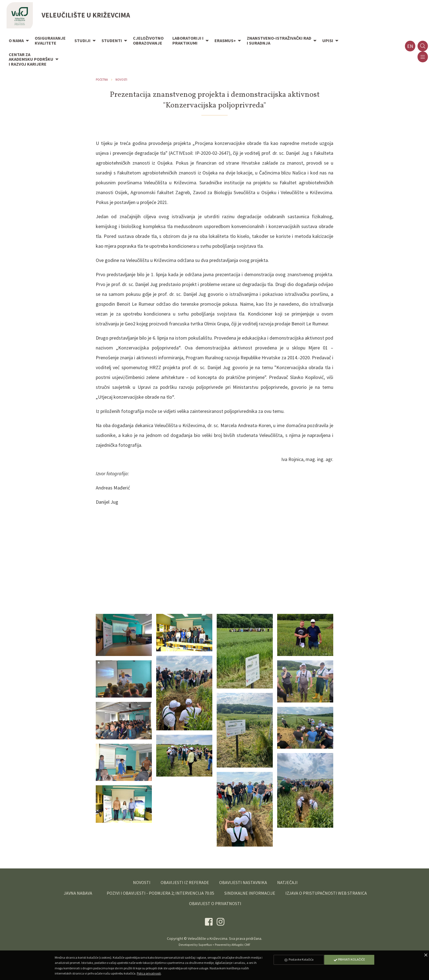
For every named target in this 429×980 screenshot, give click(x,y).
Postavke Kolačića (299, 959)
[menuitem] (17, 41)
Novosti (121, 80)
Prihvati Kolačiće (349, 959)
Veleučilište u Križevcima (208, 938)
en (410, 46)
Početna (102, 80)
